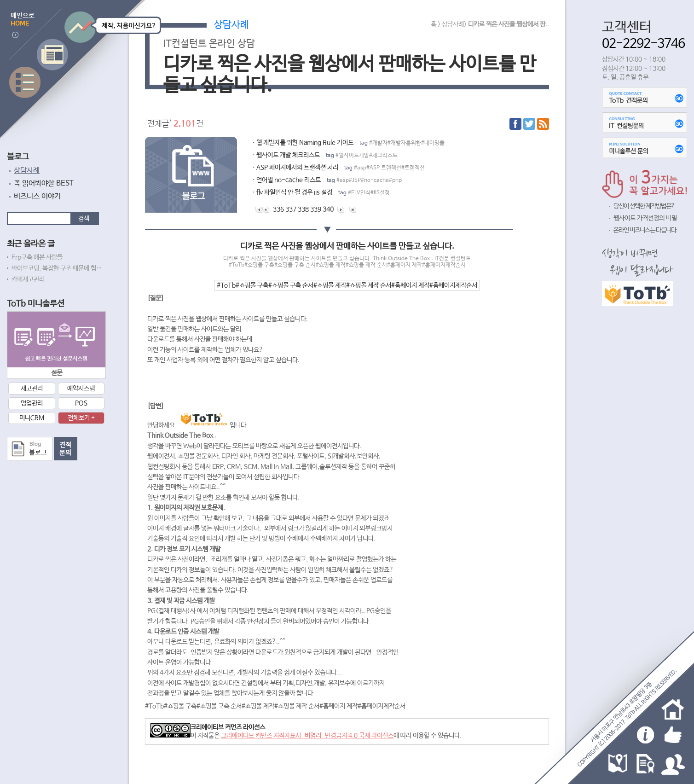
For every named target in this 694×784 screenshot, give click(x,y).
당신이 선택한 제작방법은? (644, 206)
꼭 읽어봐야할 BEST (44, 183)
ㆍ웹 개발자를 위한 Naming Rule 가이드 (348, 143)
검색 (84, 219)
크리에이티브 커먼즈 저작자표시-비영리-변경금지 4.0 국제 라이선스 (307, 736)
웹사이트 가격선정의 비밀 (645, 218)
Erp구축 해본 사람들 (37, 257)
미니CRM (32, 418)
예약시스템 (81, 389)
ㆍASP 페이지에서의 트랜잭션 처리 (338, 168)
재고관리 (32, 389)
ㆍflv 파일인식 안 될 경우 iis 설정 (320, 192)
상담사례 (27, 171)
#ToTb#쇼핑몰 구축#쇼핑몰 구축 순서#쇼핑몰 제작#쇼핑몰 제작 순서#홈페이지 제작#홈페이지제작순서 (347, 285)
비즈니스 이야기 (37, 196)
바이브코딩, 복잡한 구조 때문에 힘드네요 (59, 268)
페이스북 (515, 124)
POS (81, 403)
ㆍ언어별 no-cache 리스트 (326, 180)
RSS (543, 124)
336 (278, 209)
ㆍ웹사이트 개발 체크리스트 (324, 155)
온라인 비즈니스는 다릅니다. (645, 230)
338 (303, 209)
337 (291, 209)
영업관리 (32, 403)
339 (316, 209)
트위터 (529, 124)
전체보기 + (81, 418)
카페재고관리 (28, 279)
